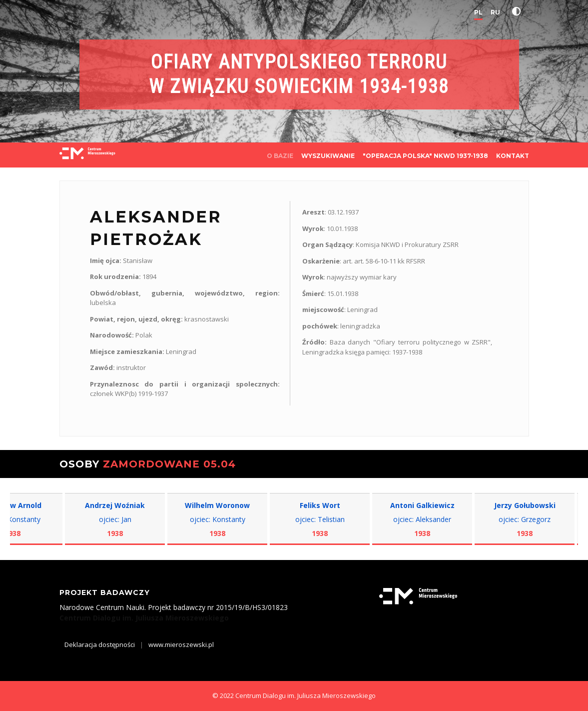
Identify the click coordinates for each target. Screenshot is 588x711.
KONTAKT (513, 156)
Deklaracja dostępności (100, 644)
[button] (519, 11)
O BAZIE (280, 156)
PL (478, 12)
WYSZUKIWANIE (328, 156)
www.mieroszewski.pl (181, 644)
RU (495, 12)
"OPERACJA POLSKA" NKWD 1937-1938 (425, 156)
